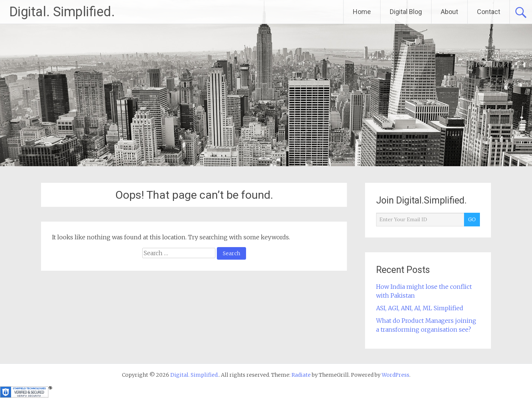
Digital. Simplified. (62, 12)
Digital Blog (406, 12)
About (449, 12)
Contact (489, 12)
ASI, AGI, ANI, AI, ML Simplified (420, 308)
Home (362, 12)
